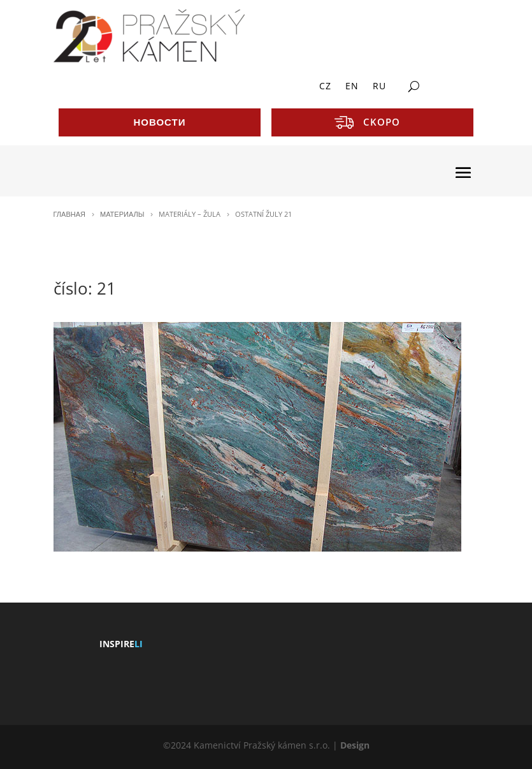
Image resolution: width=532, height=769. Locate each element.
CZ (325, 87)
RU (379, 87)
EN (352, 87)
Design (355, 745)
